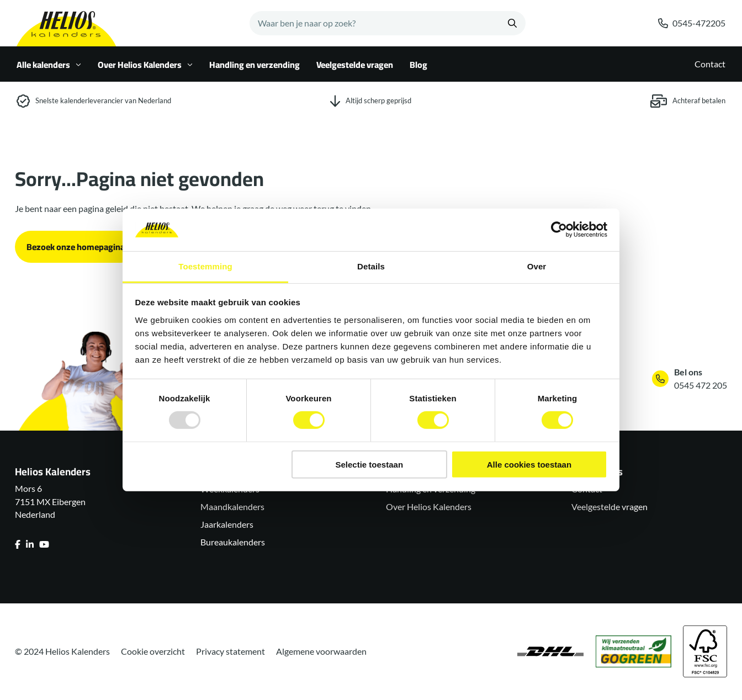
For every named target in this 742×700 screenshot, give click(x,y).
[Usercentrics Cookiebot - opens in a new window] (559, 230)
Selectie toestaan (370, 464)
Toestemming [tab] (205, 266)
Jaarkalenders (227, 524)
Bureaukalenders (233, 542)
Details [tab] (371, 266)
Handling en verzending (255, 65)
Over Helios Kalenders (145, 65)
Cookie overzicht (153, 651)
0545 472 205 (701, 385)
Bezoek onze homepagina (76, 247)
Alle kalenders (49, 65)
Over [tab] (537, 266)
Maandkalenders (232, 507)
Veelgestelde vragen (355, 65)
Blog (418, 65)
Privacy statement (230, 651)
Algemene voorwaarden (321, 651)
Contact (710, 64)
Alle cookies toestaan (529, 464)
